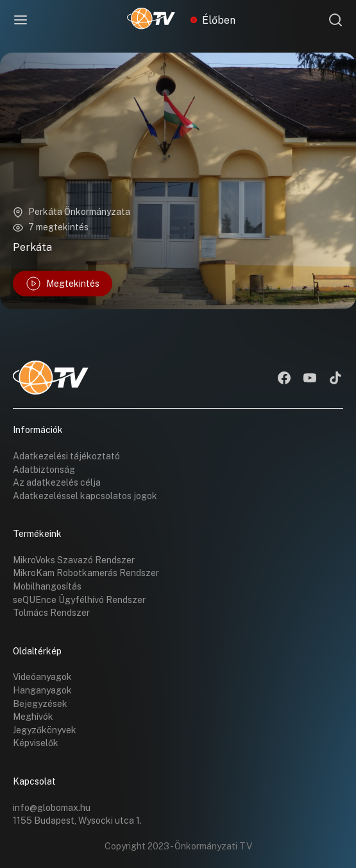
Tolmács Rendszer (51, 613)
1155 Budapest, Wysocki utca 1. (77, 821)
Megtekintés (63, 284)
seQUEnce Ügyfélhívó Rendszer (79, 600)
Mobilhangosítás (47, 586)
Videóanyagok (42, 677)
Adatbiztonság (44, 470)
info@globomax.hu (52, 808)
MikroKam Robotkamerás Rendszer (86, 573)
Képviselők (36, 743)
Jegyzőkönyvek (45, 730)
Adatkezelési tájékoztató (66, 456)
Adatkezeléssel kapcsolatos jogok (85, 496)
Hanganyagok (42, 690)
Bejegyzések (40, 704)
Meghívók (33, 717)
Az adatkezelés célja (57, 482)
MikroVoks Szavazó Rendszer (74, 560)
